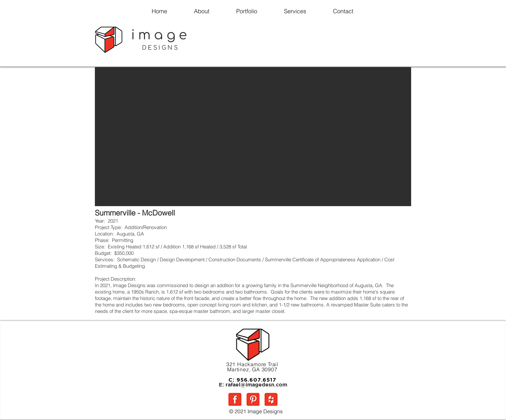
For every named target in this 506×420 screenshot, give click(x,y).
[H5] (271, 399)
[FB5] (235, 399)
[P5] (253, 399)
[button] (253, 137)
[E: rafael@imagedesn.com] (253, 385)
